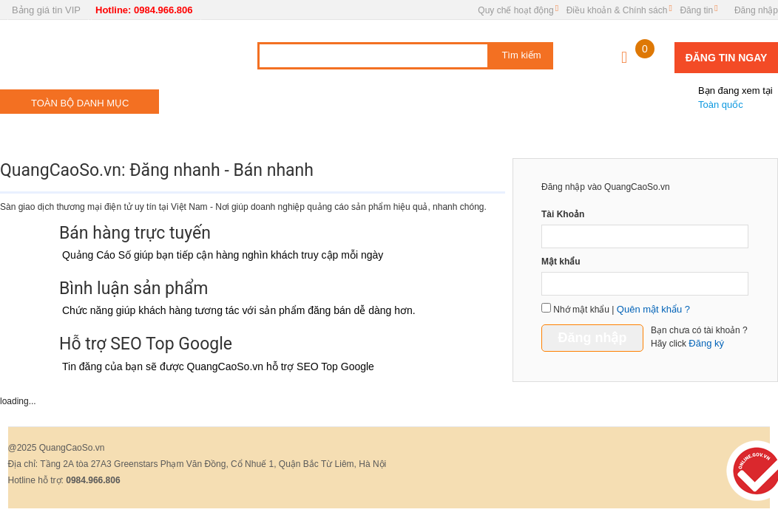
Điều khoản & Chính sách (617, 10)
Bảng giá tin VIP (46, 10)
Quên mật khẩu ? (653, 309)
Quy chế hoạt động (515, 10)
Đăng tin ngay (727, 58)
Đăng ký (706, 343)
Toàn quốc (728, 92)
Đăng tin (696, 10)
